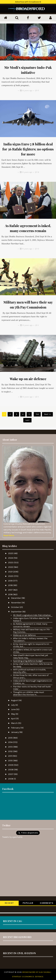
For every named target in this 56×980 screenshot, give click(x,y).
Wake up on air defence (28, 379)
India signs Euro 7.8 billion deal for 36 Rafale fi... (31, 620)
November (16, 603)
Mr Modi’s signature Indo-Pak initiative (32, 615)
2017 (11, 590)
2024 (11, 558)
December (16, 598)
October (15, 607)
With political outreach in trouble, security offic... (29, 671)
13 (38, 249)
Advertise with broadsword (28, 2)
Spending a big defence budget (28, 661)
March (14, 723)
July (13, 705)
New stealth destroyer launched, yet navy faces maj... (31, 657)
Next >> (47, 414)
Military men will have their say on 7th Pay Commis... (31, 631)
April (14, 719)
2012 (11, 751)
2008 (11, 770)
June (14, 709)
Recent (9, 903)
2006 (11, 779)
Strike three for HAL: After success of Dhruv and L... (31, 677)
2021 (11, 572)
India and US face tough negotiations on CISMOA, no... (32, 682)
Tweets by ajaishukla (12, 837)
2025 (11, 553)
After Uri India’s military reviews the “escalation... (30, 640)
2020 (11, 576)
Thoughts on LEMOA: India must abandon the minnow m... (29, 694)
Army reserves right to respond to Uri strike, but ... (31, 645)
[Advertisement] (28, 806)
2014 (11, 742)
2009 (11, 765)
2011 (10, 756)
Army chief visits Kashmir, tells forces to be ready (33, 665)
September (17, 612)
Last (27, 420)
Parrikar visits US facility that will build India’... (32, 688)
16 (38, 172)
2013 (11, 747)
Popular (28, 903)
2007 (11, 774)
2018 (11, 585)
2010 (11, 761)
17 (38, 91)
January (15, 732)
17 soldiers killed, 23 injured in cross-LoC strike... (33, 651)
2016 (11, 594)
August (15, 700)
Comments (47, 903)
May (13, 714)
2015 (11, 738)
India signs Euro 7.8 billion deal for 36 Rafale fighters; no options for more (28, 149)
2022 (11, 567)
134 (37, 414)
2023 (11, 563)
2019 (11, 581)
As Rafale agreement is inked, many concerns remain (30, 625)
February (16, 728)
